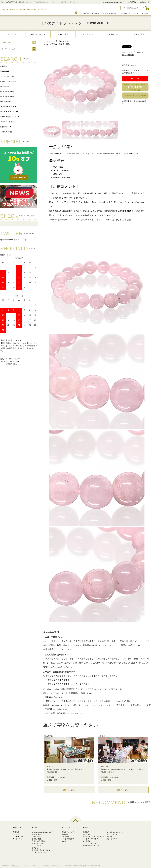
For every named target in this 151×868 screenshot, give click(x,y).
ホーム (46, 41)
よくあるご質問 (138, 34)
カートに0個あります (131, 8)
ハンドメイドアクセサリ (91, 839)
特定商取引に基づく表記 (52, 866)
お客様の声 (113, 34)
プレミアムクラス (7, 122)
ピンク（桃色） (65, 44)
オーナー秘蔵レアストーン (11, 117)
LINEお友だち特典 (68, 839)
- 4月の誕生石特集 (7, 91)
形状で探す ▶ (6, 127)
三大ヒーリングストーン (10, 112)
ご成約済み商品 (6, 132)
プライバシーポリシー (40, 852)
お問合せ (143, 2)
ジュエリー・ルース (8, 76)
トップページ (13, 34)
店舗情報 (65, 834)
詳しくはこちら (69, 790)
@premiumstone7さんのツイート (13, 240)
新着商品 (4, 66)
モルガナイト (68, 41)
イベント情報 (88, 34)
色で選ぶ (54, 44)
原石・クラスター (112, 839)
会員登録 (124, 13)
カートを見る (17, 839)
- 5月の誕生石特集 (7, 97)
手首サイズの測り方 (39, 841)
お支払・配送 (37, 839)
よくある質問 (37, 846)
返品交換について (38, 843)
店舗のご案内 (63, 34)
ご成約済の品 (55, 41)
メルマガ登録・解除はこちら (10, 866)
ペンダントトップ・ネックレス (93, 837)
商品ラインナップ (38, 34)
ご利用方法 (132, 2)
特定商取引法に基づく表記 (41, 850)
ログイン (135, 13)
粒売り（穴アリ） (89, 834)
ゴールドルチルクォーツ (115, 832)
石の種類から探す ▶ (8, 107)
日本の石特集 (6, 102)
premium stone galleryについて (114, 2)
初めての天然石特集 (8, 81)
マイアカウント (145, 13)
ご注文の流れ (37, 837)
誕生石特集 (5, 86)
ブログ (64, 841)
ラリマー (109, 837)
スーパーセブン (112, 834)
